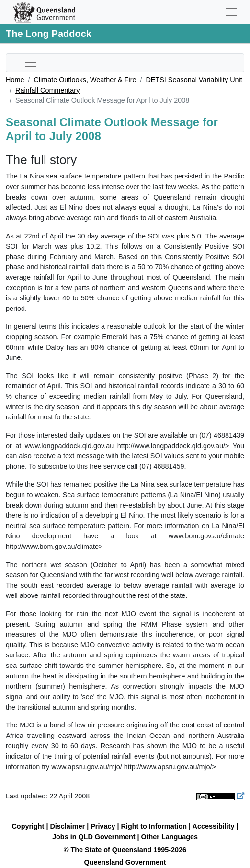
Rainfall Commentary (47, 90)
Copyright (28, 826)
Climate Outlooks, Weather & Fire (85, 80)
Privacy (103, 826)
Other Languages (170, 837)
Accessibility (214, 826)
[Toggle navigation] (231, 12)
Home (15, 80)
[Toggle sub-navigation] (31, 63)
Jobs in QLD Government (95, 837)
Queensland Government (125, 862)
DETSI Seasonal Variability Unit (194, 80)
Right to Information (154, 826)
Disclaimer (67, 826)
